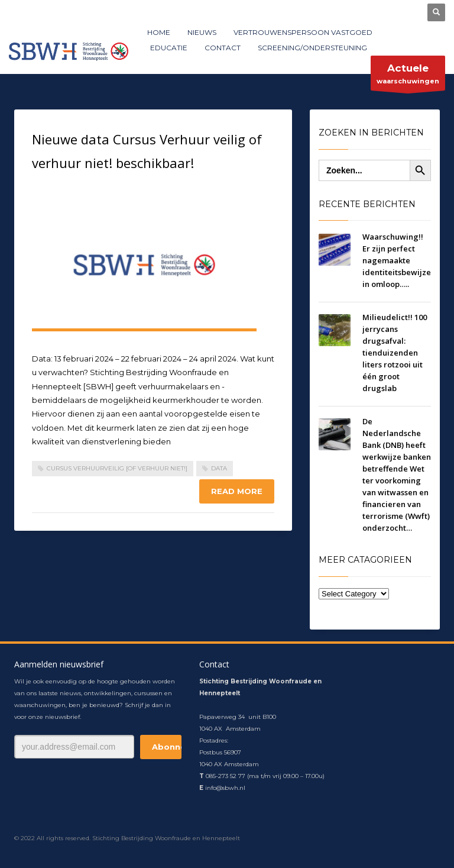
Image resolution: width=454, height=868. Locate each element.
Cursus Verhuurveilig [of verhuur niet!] (117, 468)
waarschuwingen (408, 76)
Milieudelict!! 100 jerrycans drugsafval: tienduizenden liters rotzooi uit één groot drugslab (395, 353)
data (219, 468)
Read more (237, 491)
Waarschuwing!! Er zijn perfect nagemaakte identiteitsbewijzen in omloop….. (399, 260)
